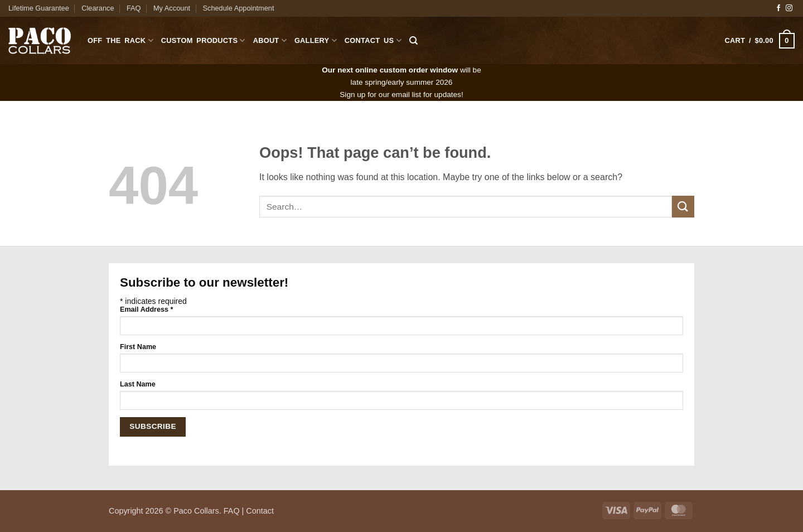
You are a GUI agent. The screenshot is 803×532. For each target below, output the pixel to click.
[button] (760, 41)
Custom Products (203, 40)
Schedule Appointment (238, 8)
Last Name (138, 384)
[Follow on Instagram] (789, 8)
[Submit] (683, 207)
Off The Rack (120, 40)
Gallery (316, 40)
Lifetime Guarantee (39, 8)
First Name (138, 347)
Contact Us (373, 40)
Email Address (146, 309)
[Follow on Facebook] (778, 8)
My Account (172, 8)
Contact (260, 511)
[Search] (413, 41)
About (270, 40)
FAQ (134, 8)
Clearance (98, 8)
